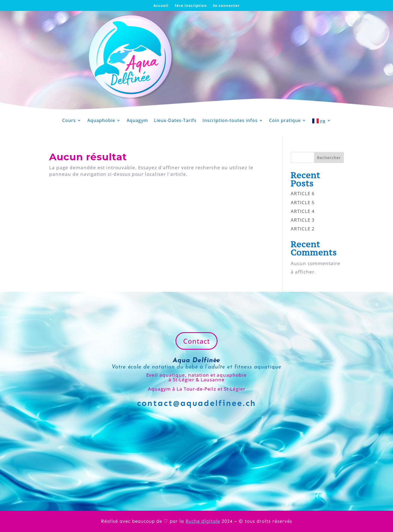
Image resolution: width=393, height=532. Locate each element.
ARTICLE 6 (303, 193)
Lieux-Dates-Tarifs (175, 121)
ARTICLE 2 (303, 229)
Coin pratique (285, 121)
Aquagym (137, 121)
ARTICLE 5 (303, 202)
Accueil (161, 6)
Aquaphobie (101, 121)
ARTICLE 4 (303, 211)
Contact (196, 341)
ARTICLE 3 (303, 220)
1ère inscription (191, 6)
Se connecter (226, 6)
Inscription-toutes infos (230, 121)
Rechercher (329, 158)
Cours (69, 121)
